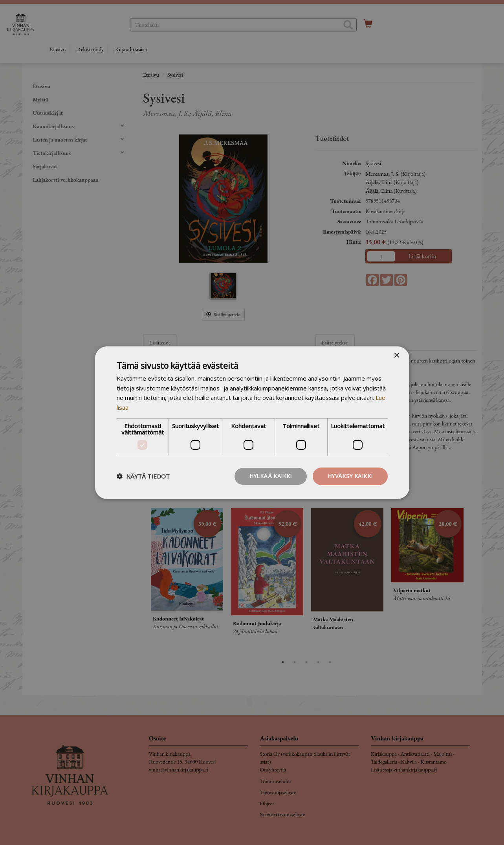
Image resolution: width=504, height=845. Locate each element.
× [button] (397, 355)
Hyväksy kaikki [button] (350, 476)
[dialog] (252, 422)
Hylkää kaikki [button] (271, 476)
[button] (143, 476)
